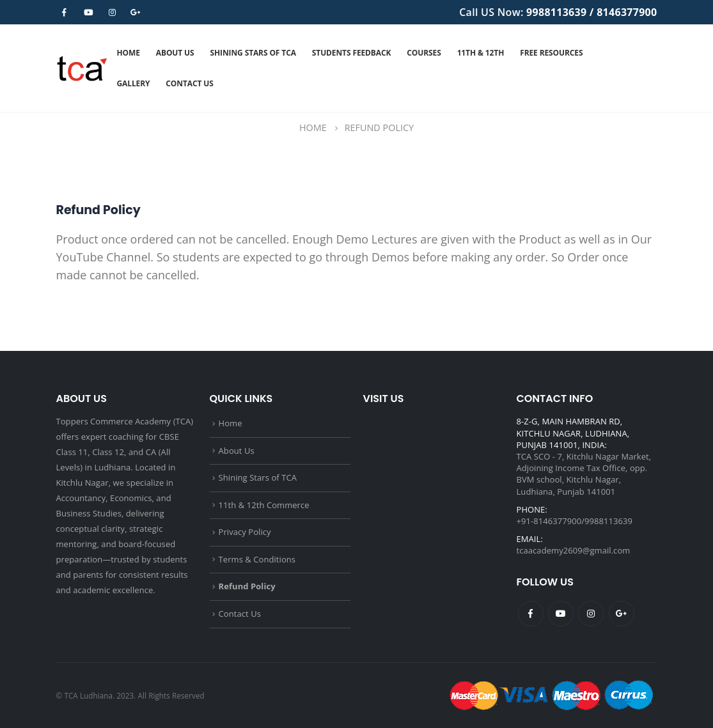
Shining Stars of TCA (253, 53)
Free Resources (551, 53)
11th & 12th (481, 53)
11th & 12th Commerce (264, 505)
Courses (424, 53)
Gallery (134, 83)
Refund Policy (247, 586)
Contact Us (189, 83)
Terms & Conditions (257, 559)
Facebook (531, 614)
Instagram (591, 614)
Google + (622, 614)
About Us (175, 53)
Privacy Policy (245, 532)
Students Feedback (352, 53)
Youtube (561, 614)
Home (129, 53)
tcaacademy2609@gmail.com (574, 550)
